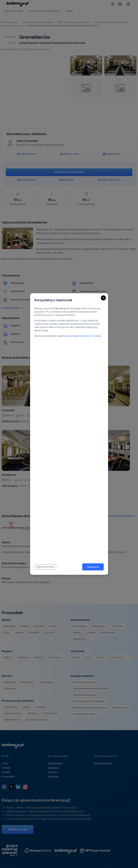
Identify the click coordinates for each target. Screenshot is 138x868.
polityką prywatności (80, 336)
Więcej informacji (45, 567)
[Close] (103, 298)
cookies (97, 336)
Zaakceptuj (93, 567)
